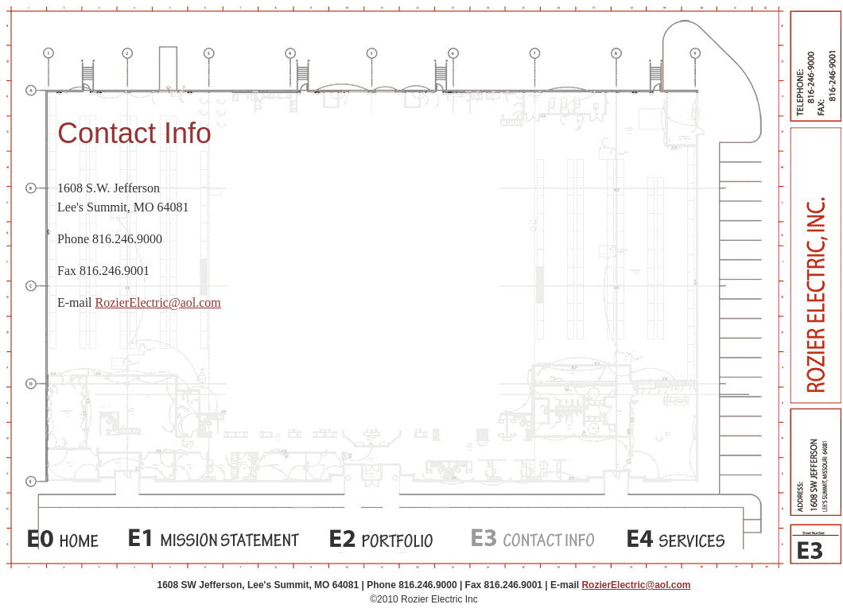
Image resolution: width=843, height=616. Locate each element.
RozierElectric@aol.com (158, 302)
